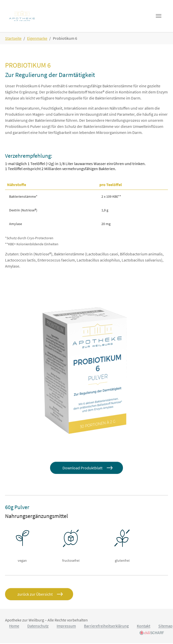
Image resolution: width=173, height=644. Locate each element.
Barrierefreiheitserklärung (106, 627)
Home (14, 627)
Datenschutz (38, 627)
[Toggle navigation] (158, 16)
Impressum (66, 627)
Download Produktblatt (82, 469)
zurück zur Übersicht (35, 595)
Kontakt (144, 627)
